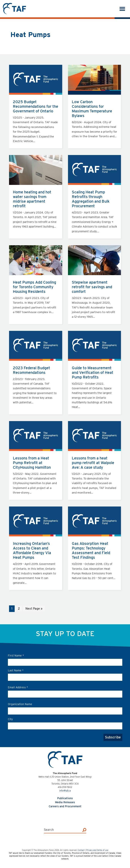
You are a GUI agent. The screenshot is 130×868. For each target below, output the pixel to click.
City (10, 719)
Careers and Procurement (65, 806)
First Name (16, 656)
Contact (81, 850)
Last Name (16, 670)
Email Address (18, 687)
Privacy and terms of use (97, 850)
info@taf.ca (65, 791)
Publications (65, 798)
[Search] (84, 830)
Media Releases (65, 802)
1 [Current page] (13, 609)
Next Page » (34, 609)
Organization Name (20, 704)
